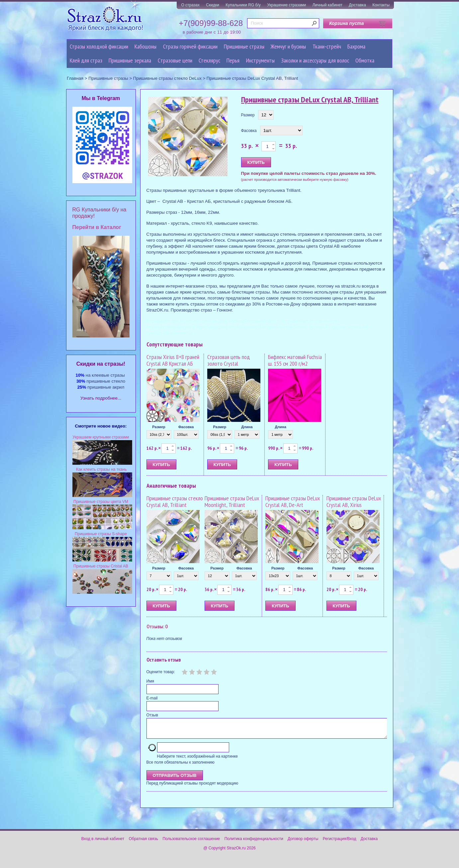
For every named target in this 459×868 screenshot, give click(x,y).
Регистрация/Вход (340, 843)
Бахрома (356, 46)
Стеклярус (209, 60)
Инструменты (260, 60)
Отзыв (152, 715)
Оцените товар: (161, 672)
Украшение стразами (286, 5)
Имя (150, 681)
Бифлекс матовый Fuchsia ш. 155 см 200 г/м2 (295, 360)
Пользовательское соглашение (191, 843)
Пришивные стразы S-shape (101, 534)
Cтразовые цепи (175, 60)
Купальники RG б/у (243, 5)
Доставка (357, 5)
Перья (233, 60)
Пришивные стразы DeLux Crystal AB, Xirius (354, 501)
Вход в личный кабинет (103, 843)
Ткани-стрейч (327, 46)
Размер (248, 115)
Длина (247, 427)
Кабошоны (145, 46)
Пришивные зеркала (130, 60)
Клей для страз (86, 60)
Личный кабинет (327, 5)
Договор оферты (303, 843)
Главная (75, 78)
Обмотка (365, 60)
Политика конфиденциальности (254, 843)
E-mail (152, 698)
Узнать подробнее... (101, 398)
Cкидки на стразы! (101, 364)
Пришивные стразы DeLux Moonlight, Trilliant (232, 501)
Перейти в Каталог (97, 227)
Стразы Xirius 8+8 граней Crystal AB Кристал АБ (173, 360)
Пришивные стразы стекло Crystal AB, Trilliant (175, 501)
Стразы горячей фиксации (190, 46)
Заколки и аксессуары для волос (315, 60)
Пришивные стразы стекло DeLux (167, 78)
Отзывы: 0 (157, 626)
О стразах (190, 5)
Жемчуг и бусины (288, 46)
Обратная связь (143, 843)
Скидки (213, 5)
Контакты (381, 5)
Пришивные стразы (244, 46)
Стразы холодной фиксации (99, 46)
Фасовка (249, 131)
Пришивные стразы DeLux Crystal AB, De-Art (293, 501)
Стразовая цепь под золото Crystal (229, 360)
